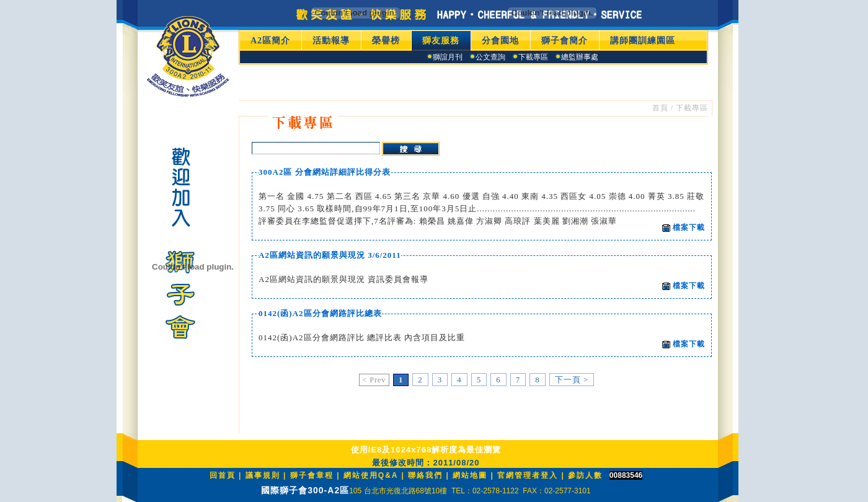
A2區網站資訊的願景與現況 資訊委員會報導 (343, 279)
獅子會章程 (312, 475)
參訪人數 (585, 475)
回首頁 (223, 475)
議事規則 (263, 475)
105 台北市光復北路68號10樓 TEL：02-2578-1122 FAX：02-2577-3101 (470, 491)
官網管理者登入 (528, 475)
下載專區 (692, 108)
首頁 (660, 108)
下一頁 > (572, 380)
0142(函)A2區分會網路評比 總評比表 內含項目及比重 (362, 337)
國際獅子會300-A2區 (305, 490)
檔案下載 (684, 227)
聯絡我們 (425, 475)
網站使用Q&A (373, 475)
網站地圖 (470, 475)
